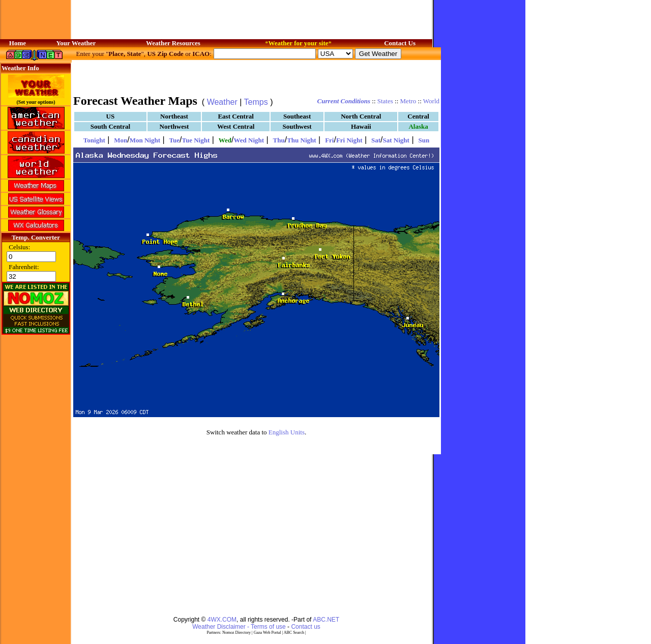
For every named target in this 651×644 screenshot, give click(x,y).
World (431, 101)
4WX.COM (222, 620)
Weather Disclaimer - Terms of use (239, 627)
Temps (256, 102)
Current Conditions (344, 101)
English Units (287, 432)
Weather (222, 102)
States (385, 101)
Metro (408, 101)
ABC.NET (326, 620)
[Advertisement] (256, 76)
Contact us (305, 627)
